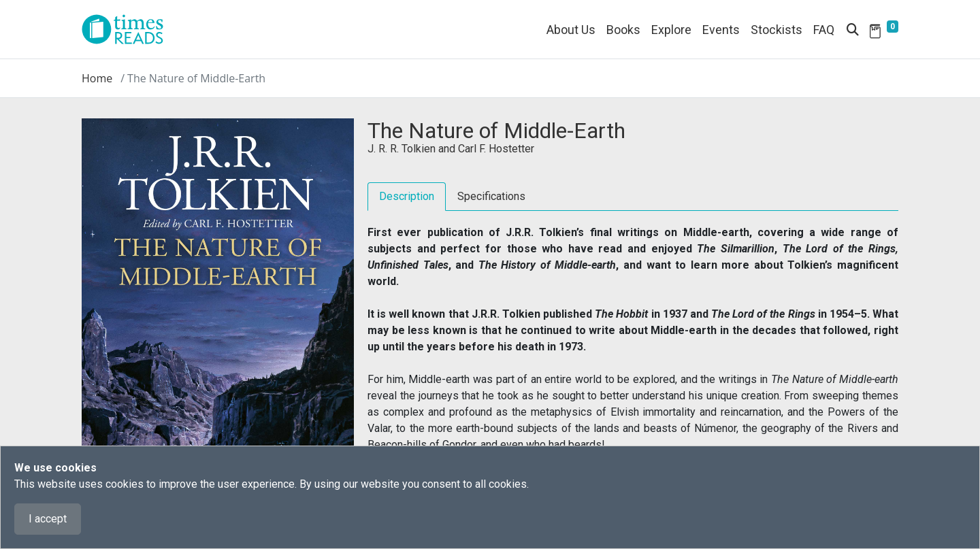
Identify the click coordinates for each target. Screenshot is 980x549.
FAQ (824, 30)
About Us (571, 30)
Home (97, 78)
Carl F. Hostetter (496, 149)
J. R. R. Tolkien (402, 149)
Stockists (777, 30)
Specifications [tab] (491, 196)
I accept (48, 519)
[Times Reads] (128, 29)
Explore (671, 30)
